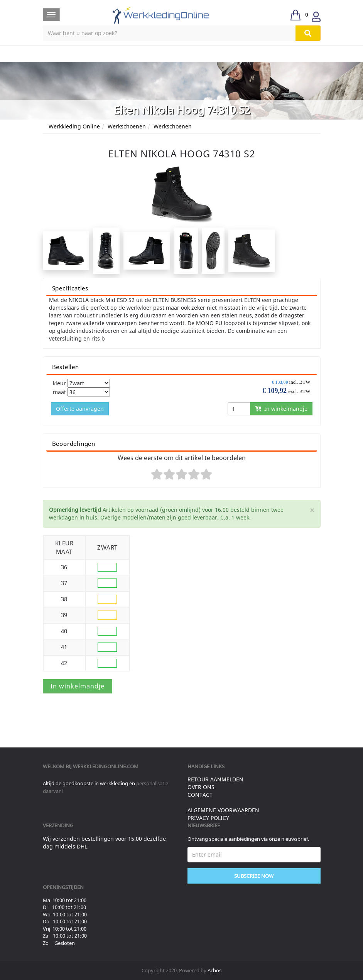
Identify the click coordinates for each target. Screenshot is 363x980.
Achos (214, 970)
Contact (200, 795)
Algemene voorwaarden (223, 810)
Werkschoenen (127, 126)
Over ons (201, 787)
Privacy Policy (208, 818)
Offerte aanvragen (80, 409)
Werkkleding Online (74, 126)
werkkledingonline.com (106, 766)
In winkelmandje (281, 409)
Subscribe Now (254, 876)
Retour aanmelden (215, 779)
